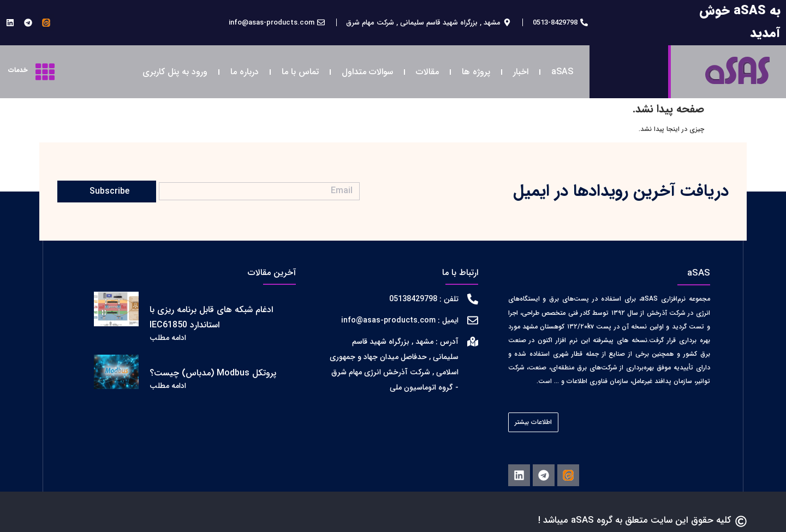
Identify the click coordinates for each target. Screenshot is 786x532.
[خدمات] (45, 72)
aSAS (562, 72)
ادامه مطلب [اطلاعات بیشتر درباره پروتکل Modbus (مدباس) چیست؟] (168, 386)
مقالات (427, 72)
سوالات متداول (367, 72)
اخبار (521, 72)
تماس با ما (300, 72)
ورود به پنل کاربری (175, 72)
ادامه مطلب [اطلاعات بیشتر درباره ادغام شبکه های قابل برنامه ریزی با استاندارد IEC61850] (168, 338)
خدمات (18, 70)
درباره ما (245, 72)
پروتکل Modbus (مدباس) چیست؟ (213, 373)
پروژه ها (476, 72)
